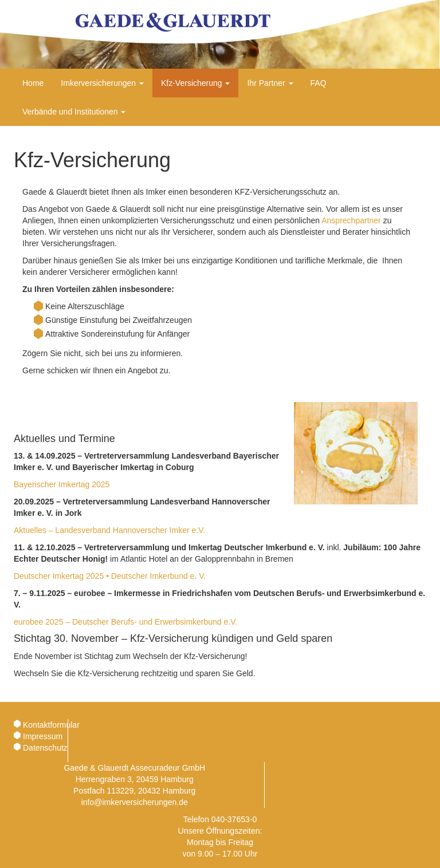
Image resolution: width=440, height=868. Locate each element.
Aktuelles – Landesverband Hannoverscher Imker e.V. (109, 530)
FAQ (319, 83)
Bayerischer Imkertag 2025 (62, 484)
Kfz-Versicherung (196, 83)
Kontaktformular (51, 725)
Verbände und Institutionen (74, 112)
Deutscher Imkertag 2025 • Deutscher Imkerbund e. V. (110, 576)
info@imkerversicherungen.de (135, 802)
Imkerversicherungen (102, 83)
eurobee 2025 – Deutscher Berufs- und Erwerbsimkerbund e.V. (125, 622)
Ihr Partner (270, 83)
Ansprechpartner (351, 220)
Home (33, 83)
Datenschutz (45, 748)
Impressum (43, 736)
